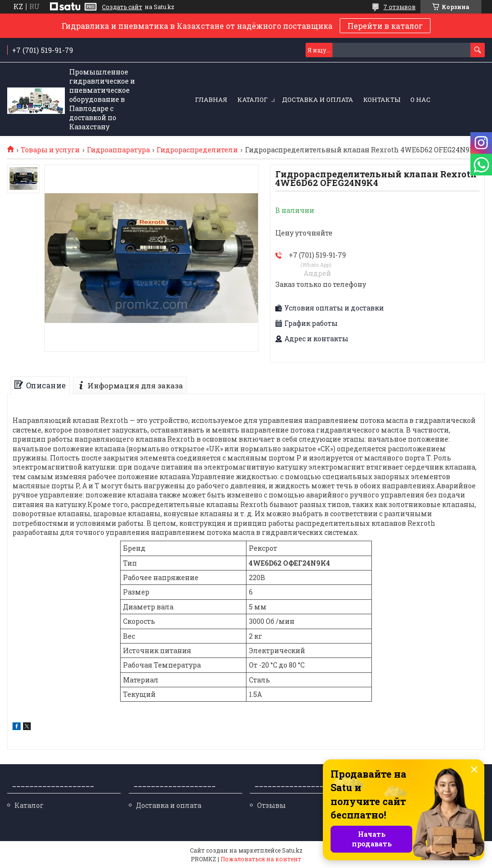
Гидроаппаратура (118, 150)
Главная (211, 99)
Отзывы (271, 805)
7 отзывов (400, 7)
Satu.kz (292, 850)
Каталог (252, 99)
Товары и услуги (50, 150)
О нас (420, 99)
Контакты (382, 99)
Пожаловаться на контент (261, 859)
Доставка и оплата (318, 99)
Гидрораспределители (197, 150)
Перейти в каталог (385, 26)
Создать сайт (122, 7)
